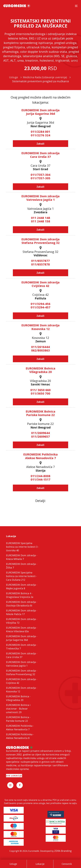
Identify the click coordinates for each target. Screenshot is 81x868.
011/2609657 (40, 436)
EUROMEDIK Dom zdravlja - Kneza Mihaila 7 (22, 557)
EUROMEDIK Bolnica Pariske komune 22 (40, 413)
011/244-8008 (40, 476)
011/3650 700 (40, 393)
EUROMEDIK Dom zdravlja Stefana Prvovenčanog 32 (40, 241)
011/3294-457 (40, 307)
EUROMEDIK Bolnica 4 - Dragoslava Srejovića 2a (20, 595)
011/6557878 (40, 264)
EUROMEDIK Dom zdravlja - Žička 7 (22, 566)
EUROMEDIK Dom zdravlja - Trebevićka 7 (22, 647)
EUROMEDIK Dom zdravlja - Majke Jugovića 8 (22, 587)
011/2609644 (40, 433)
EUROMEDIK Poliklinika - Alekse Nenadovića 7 (20, 728)
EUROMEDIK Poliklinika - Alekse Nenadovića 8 (20, 736)
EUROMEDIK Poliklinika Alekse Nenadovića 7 (40, 456)
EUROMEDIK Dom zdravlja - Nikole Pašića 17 (22, 612)
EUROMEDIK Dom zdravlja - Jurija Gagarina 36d (22, 638)
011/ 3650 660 (40, 390)
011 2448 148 (41, 218)
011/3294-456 (40, 304)
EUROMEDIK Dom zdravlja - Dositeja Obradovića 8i (22, 604)
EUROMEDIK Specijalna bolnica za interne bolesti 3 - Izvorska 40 (22, 547)
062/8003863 (40, 350)
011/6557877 (40, 261)
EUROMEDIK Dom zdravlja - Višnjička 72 (22, 621)
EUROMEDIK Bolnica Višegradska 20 (40, 370)
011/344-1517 (40, 479)
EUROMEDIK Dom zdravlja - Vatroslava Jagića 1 (22, 664)
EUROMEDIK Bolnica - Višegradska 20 (18, 698)
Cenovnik (67, 864)
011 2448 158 (41, 221)
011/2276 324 (40, 135)
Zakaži (40, 144)
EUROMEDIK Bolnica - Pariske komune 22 (18, 719)
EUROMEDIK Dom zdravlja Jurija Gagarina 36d (40, 112)
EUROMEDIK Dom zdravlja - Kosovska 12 (22, 690)
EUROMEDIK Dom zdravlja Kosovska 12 (40, 327)
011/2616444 (40, 347)
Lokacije (40, 864)
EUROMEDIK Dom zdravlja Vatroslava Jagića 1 (40, 198)
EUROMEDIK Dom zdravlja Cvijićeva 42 (40, 284)
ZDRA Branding (63, 851)
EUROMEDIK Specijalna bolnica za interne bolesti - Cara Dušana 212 (21, 576)
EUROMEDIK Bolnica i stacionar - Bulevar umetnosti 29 (18, 709)
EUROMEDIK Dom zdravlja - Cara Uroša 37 (22, 655)
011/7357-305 (40, 178)
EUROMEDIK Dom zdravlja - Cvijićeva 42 (22, 681)
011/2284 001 (40, 132)
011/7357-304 (40, 175)
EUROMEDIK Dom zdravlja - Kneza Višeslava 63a (22, 629)
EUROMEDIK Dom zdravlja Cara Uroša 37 (40, 155)
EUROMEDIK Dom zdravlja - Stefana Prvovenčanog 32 (22, 672)
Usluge (13, 864)
